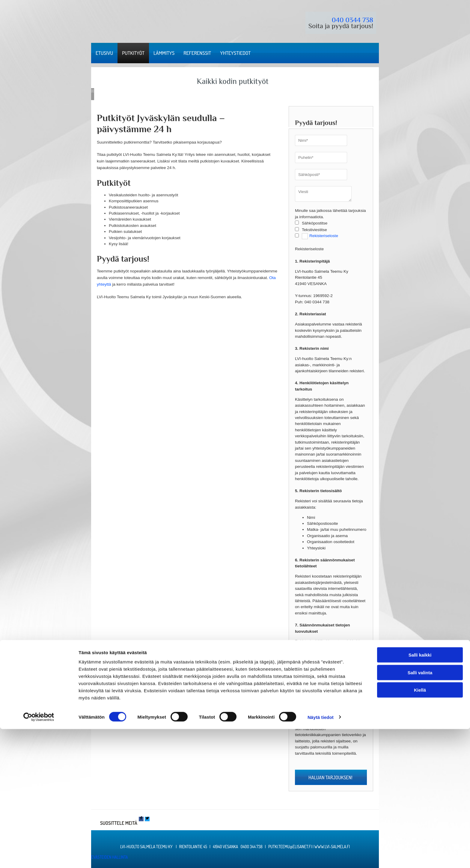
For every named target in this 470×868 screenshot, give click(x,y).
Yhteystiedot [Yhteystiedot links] (235, 53)
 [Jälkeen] (93, 91)
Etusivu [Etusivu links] (104, 53)
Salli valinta (420, 812)
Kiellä (420, 829)
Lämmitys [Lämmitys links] (164, 53)
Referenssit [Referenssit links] (197, 53)
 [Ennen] (92, 91)
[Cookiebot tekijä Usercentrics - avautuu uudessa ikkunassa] (39, 856)
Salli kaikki (420, 794)
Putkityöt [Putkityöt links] (133, 53)
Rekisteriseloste (324, 236)
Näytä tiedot (321, 856)
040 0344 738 (352, 20)
